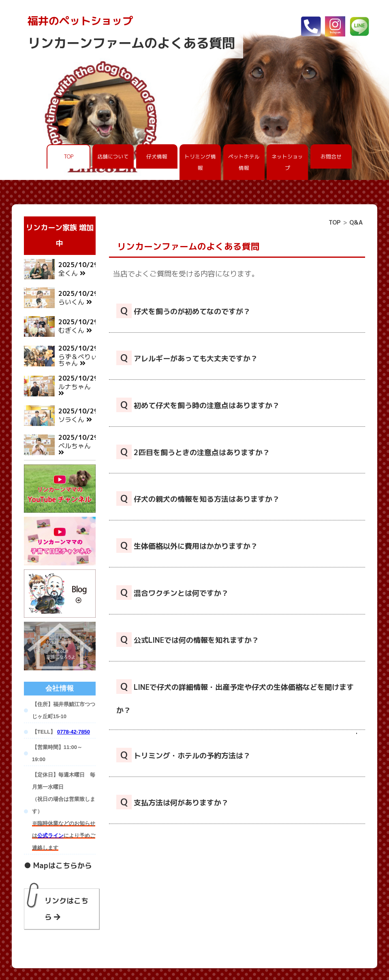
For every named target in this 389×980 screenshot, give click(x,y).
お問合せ (331, 156)
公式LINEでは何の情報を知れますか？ (188, 640)
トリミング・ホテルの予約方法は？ (183, 755)
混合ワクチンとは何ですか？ (172, 593)
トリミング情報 (200, 162)
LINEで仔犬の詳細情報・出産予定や (235, 698)
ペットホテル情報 (244, 162)
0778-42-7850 (74, 716)
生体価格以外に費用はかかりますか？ (187, 546)
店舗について (113, 156)
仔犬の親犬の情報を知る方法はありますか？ (198, 499)
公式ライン (50, 819)
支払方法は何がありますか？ (172, 802)
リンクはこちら (66, 893)
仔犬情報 (157, 156)
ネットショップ (287, 162)
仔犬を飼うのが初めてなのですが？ (183, 311)
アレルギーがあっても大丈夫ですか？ (187, 358)
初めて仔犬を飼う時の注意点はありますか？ (198, 405)
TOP (68, 156)
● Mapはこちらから (58, 849)
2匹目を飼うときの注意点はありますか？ (193, 452)
